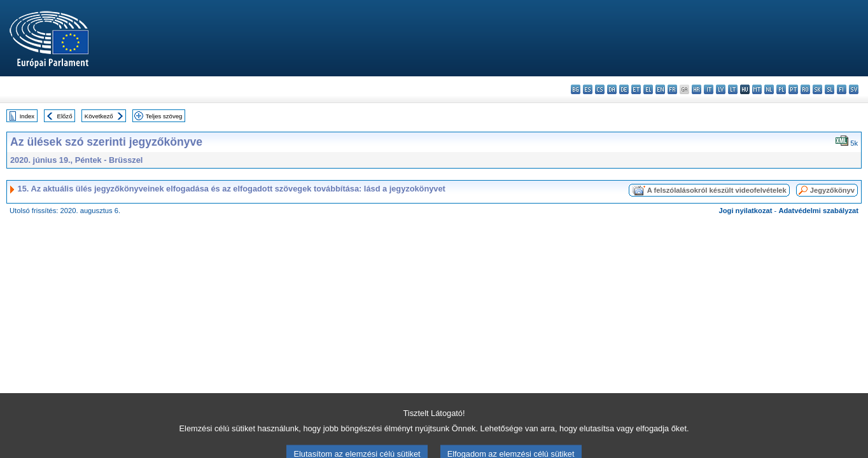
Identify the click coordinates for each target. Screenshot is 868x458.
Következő (99, 116)
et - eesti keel (636, 89)
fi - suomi (842, 89)
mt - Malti (757, 89)
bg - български (576, 89)
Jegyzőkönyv (832, 190)
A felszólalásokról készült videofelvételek (717, 190)
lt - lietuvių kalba (733, 89)
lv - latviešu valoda (721, 89)
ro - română (805, 89)
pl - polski (781, 89)
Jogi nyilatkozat (746, 211)
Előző (65, 116)
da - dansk (612, 89)
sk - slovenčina (817, 89)
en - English (660, 89)
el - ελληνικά (648, 89)
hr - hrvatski (696, 89)
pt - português (793, 89)
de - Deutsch (624, 89)
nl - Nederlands (769, 89)
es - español (588, 89)
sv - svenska (854, 89)
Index (27, 116)
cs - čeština (600, 89)
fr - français (672, 89)
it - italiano (709, 89)
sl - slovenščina (829, 89)
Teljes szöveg (164, 116)
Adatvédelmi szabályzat (818, 211)
